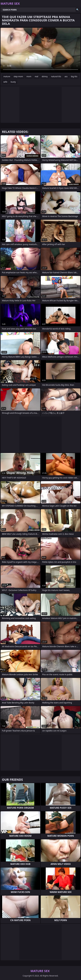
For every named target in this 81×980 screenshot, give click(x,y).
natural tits (56, 76)
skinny (45, 76)
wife (5, 82)
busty (13, 82)
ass (66, 76)
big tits (74, 76)
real (36, 76)
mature (7, 76)
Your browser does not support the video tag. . (40, 50)
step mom (18, 76)
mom (29, 76)
